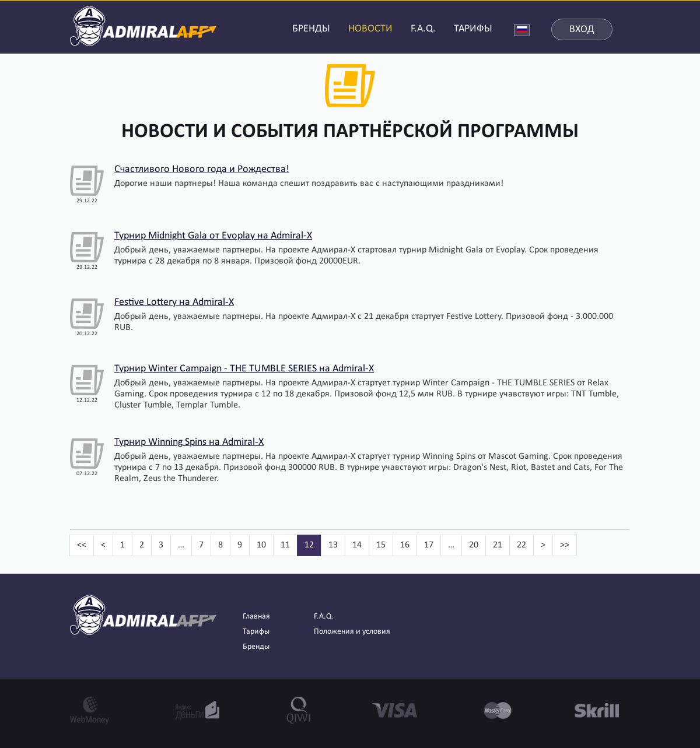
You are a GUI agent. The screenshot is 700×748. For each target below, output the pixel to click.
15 (381, 545)
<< (82, 545)
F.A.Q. (423, 29)
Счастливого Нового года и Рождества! (202, 169)
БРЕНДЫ (311, 29)
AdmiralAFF (143, 25)
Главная (256, 617)
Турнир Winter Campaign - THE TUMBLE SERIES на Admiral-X (244, 369)
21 (498, 545)
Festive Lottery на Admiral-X (174, 302)
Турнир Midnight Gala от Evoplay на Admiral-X (213, 236)
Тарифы (256, 632)
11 (285, 545)
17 (429, 545)
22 (521, 545)
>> (565, 545)
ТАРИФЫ (473, 29)
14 (357, 545)
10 (261, 545)
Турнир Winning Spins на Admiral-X (189, 442)
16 (405, 545)
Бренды (256, 647)
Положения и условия (352, 632)
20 (474, 545)
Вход (582, 29)
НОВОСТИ (370, 29)
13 (333, 545)
